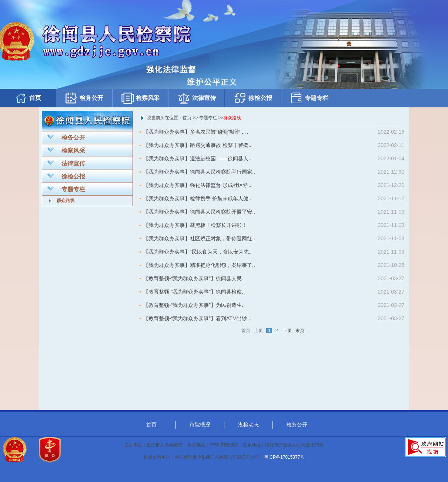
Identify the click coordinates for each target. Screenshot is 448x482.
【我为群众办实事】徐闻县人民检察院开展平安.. (199, 212)
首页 (28, 98)
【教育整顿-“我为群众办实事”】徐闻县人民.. (194, 278)
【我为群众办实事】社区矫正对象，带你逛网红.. (199, 238)
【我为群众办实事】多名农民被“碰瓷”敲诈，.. (196, 132)
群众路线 (66, 201)
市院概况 (200, 425)
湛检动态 (248, 425)
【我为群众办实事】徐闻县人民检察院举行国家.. (199, 172)
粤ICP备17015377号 (284, 457)
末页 (300, 331)
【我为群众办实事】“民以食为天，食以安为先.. (197, 252)
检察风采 (140, 98)
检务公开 (84, 98)
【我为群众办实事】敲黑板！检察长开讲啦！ (195, 225)
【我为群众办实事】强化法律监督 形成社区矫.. (197, 185)
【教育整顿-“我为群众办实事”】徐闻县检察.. (194, 292)
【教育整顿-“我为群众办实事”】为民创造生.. (194, 305)
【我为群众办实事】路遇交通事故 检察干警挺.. (197, 145)
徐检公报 (253, 98)
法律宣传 (197, 98)
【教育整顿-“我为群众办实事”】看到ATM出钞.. (197, 318)
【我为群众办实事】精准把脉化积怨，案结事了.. (199, 265)
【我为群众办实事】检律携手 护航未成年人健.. (197, 198)
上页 (258, 331)
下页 (287, 331)
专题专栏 (309, 98)
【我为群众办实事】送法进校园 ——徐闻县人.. (197, 158)
